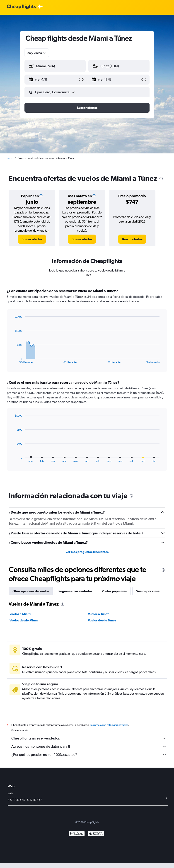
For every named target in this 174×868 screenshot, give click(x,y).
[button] (53, 80)
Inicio (10, 158)
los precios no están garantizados (109, 725)
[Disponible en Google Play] (77, 834)
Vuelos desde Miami (24, 620)
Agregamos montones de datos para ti (89, 746)
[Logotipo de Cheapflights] (21, 7)
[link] (32, 239)
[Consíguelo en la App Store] (96, 834)
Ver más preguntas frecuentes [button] (87, 552)
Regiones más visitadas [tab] (75, 591)
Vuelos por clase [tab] (148, 591)
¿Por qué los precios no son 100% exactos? (89, 754)
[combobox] (37, 53)
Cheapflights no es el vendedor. (89, 738)
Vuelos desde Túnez (102, 620)
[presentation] (161, 179)
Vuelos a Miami (20, 614)
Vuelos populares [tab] (114, 591)
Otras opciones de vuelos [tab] (31, 591)
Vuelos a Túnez (98, 614)
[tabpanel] (87, 384)
